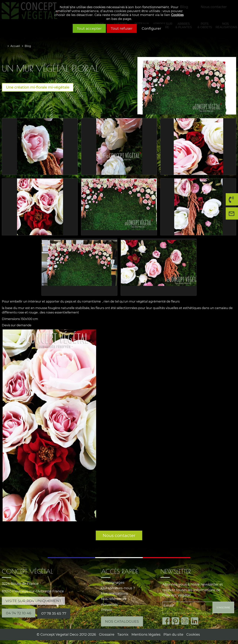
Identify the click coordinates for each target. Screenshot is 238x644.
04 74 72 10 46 (231, 201)
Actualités (109, 604)
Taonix (123, 634)
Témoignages (113, 582)
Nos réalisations (114, 593)
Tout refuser (122, 28)
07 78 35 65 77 (54, 613)
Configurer (151, 28)
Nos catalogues (122, 621)
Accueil (15, 46)
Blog (28, 46)
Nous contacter (119, 535)
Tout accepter (89, 28)
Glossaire (107, 634)
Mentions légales (146, 634)
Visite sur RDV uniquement (33, 601)
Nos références (114, 599)
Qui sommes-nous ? (118, 588)
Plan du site (173, 634)
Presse (107, 610)
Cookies (177, 15)
